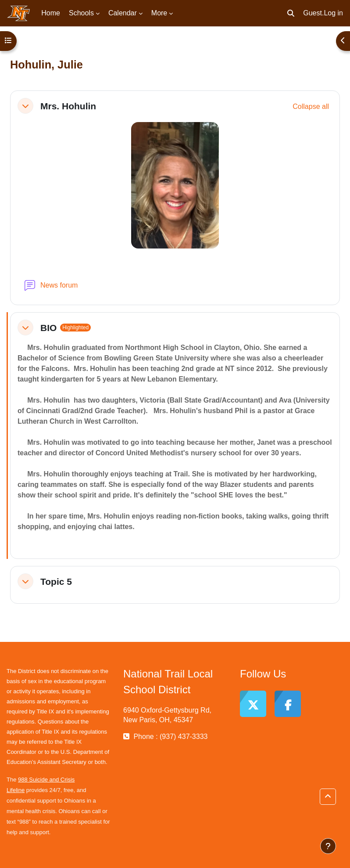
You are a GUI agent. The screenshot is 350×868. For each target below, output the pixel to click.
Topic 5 (56, 582)
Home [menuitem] (51, 13)
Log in (333, 13)
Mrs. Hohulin (68, 106)
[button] (291, 13)
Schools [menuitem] (81, 13)
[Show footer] (328, 846)
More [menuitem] (159, 13)
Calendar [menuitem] (123, 13)
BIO (48, 328)
